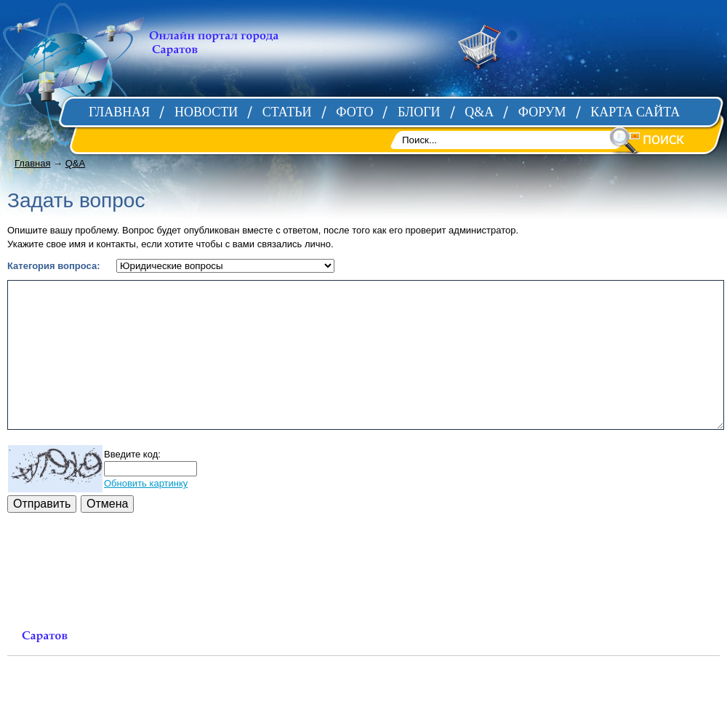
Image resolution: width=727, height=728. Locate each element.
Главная (32, 163)
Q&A (75, 163)
